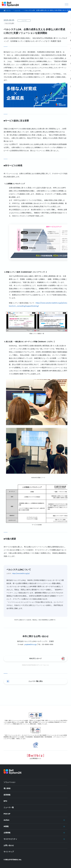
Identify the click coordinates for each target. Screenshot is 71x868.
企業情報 (7, 833)
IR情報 (6, 826)
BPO (5, 801)
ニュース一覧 (9, 807)
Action (6, 820)
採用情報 (7, 795)
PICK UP (7, 814)
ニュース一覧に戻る (36, 681)
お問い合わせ (9, 845)
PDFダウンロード (35, 659)
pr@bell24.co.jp (30, 644)
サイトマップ (9, 852)
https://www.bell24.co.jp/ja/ (21, 574)
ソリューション (10, 782)
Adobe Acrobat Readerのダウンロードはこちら (35, 665)
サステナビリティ (10, 839)
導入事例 (7, 788)
